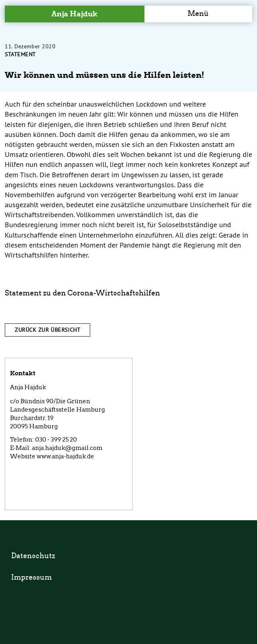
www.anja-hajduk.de (65, 456)
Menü (198, 14)
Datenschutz (33, 556)
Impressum (32, 577)
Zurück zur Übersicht (47, 330)
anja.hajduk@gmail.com (67, 448)
